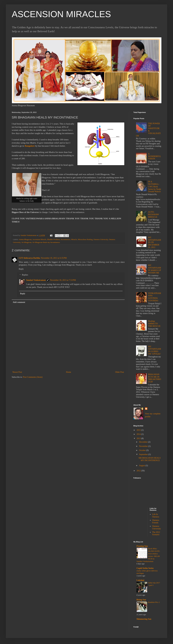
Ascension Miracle (39, 239)
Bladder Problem (54, 239)
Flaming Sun (142, 546)
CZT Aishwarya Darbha (29, 258)
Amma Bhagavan (25, 239)
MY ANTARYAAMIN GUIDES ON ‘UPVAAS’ (155, 350)
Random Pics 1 (154, 602)
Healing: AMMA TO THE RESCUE (154, 324)
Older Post (120, 372)
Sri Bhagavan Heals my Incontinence (46, 242)
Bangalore (30, 146)
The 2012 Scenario (156, 533)
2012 (139, 471)
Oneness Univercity (101, 239)
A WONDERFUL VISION (154, 156)
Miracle (74, 239)
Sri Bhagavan (27, 242)
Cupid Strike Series (145, 568)
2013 (139, 438)
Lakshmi (140, 580)
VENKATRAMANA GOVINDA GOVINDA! (155, 297)
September (144, 454)
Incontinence (65, 239)
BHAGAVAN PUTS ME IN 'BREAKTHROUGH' (155, 378)
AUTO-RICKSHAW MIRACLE (153, 214)
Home (69, 372)
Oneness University (157, 527)
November (144, 446)
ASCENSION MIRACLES (61, 14)
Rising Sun (141, 600)
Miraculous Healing (85, 239)
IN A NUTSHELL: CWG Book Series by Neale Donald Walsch (155, 187)
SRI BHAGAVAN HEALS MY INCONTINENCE (150, 459)
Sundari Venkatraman (36, 280)
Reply (21, 269)
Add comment (19, 302)
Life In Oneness (156, 516)
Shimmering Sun (144, 619)
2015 (139, 430)
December (143, 442)
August (142, 466)
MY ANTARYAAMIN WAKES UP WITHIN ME (155, 269)
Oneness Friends (156, 521)
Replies (25, 275)
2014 (139, 434)
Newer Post (17, 372)
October (143, 450)
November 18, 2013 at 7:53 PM (63, 280)
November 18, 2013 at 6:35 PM (54, 258)
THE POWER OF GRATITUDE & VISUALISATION (148, 130)
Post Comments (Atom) (33, 377)
